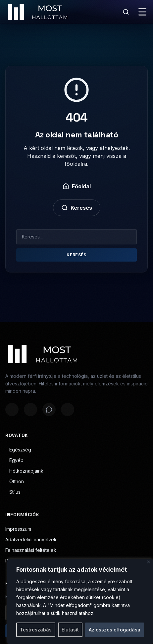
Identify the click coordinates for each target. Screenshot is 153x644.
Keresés (77, 208)
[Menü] (142, 12)
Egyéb (14, 460)
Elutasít (70, 630)
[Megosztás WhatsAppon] (49, 410)
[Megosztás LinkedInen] (68, 410)
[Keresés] (126, 12)
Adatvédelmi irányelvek (31, 539)
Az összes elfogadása (115, 630)
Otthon (15, 481)
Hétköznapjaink (24, 471)
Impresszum (18, 529)
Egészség (18, 450)
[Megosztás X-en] (30, 410)
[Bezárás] (149, 562)
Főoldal (77, 186)
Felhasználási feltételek (31, 550)
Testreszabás (36, 630)
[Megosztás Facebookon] (12, 410)
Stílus (13, 492)
